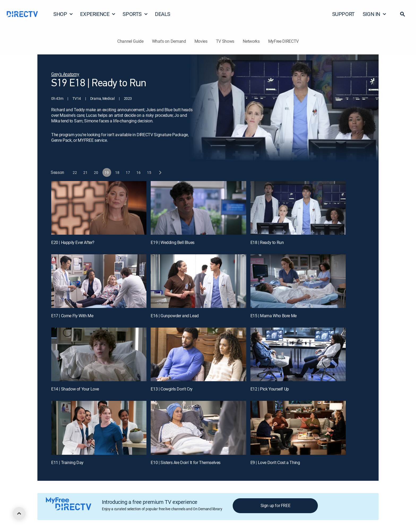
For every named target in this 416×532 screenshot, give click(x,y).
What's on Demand (169, 41)
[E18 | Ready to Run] (298, 208)
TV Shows (225, 41)
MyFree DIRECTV (284, 41)
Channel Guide (130, 41)
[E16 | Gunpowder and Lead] (198, 281)
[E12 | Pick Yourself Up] (298, 354)
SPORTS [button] (135, 14)
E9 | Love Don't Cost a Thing (275, 462)
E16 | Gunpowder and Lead (175, 316)
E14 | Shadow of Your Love (75, 389)
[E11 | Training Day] (99, 428)
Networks (251, 41)
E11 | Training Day (67, 462)
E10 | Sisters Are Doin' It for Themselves (186, 462)
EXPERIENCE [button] (98, 14)
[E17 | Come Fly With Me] (99, 281)
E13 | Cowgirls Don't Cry (172, 389)
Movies (201, 41)
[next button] (160, 172)
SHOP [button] (63, 14)
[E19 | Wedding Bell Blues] (198, 208)
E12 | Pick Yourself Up (270, 389)
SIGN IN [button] (375, 14)
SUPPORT (343, 14)
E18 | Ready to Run (267, 242)
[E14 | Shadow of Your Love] (99, 354)
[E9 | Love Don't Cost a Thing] (298, 428)
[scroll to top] (19, 513)
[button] (402, 14)
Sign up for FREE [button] (276, 505)
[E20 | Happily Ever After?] (99, 208)
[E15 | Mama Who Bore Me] (298, 281)
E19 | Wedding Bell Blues (172, 242)
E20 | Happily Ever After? (73, 242)
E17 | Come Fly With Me (72, 316)
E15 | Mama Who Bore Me (274, 316)
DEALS (163, 14)
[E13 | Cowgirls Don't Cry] (198, 354)
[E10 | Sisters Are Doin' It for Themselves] (198, 428)
